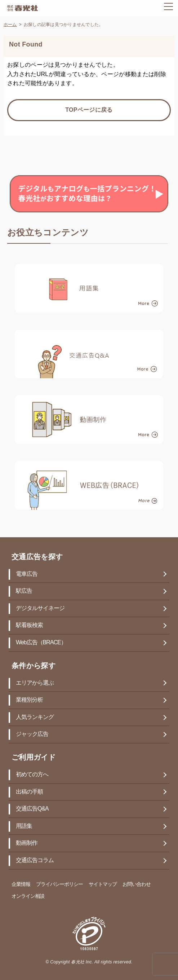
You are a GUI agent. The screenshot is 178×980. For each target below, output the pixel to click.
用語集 (24, 826)
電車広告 (27, 574)
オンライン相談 (28, 897)
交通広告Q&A (32, 809)
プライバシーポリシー (59, 885)
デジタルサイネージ (40, 608)
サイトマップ (103, 885)
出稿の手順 (29, 792)
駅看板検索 (29, 625)
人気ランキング (35, 717)
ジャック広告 (32, 734)
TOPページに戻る (89, 110)
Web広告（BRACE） (41, 643)
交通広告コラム (35, 860)
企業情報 (21, 885)
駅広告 (24, 591)
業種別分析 (29, 700)
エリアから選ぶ (35, 683)
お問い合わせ (137, 885)
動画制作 (27, 843)
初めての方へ (32, 775)
